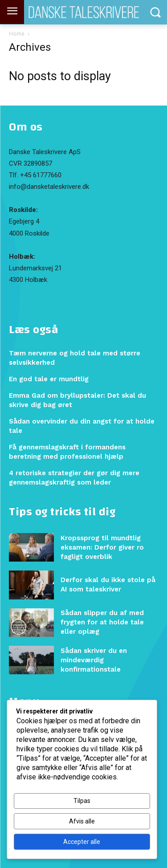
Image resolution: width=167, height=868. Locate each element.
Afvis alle (82, 821)
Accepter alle (82, 842)
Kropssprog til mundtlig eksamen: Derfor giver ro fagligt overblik (102, 547)
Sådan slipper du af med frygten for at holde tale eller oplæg (102, 622)
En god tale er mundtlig (49, 379)
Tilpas (82, 801)
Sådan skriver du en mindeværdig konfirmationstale (94, 660)
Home (17, 34)
